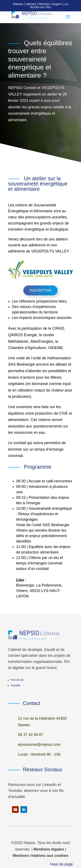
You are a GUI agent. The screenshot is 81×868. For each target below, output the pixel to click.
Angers (57, 4)
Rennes (44, 4)
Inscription (40, 290)
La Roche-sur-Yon (49, 5)
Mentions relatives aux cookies (40, 856)
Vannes (31, 4)
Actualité (16, 685)
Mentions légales (49, 849)
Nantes (18, 4)
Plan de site (17, 680)
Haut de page (61, 864)
